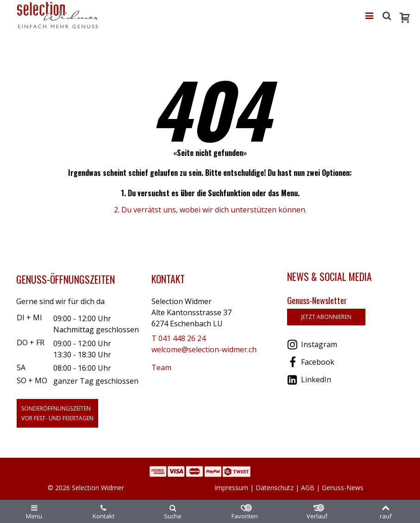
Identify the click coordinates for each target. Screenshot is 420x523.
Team (161, 367)
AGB (308, 488)
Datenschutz (275, 488)
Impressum (231, 488)
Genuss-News (343, 488)
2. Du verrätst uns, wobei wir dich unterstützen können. (210, 210)
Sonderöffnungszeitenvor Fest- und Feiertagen (57, 413)
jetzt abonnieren (326, 317)
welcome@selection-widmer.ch (204, 349)
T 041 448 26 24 (179, 338)
